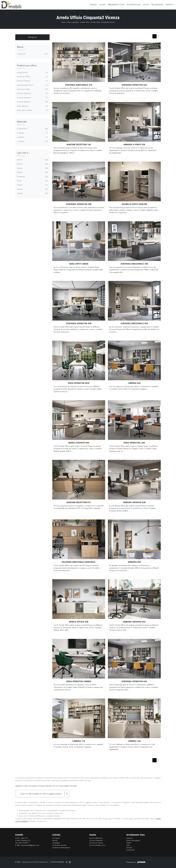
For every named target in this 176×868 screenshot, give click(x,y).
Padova (32, 172)
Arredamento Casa (116, 5)
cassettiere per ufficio (32, 85)
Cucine (102, 5)
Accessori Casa (134, 5)
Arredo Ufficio (85, 22)
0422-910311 (24, 843)
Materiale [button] (22, 122)
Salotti (129, 843)
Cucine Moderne (96, 838)
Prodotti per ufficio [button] (27, 66)
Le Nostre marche (59, 845)
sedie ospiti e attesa (32, 110)
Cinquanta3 (32, 54)
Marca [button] (20, 47)
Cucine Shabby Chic (97, 845)
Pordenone (32, 177)
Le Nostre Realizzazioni (61, 848)
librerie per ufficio (32, 89)
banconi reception (32, 81)
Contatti (170, 5)
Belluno (32, 160)
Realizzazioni (157, 5)
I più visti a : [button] (23, 153)
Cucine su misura (96, 843)
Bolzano (32, 164)
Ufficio (146, 5)
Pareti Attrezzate (133, 841)
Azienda (93, 5)
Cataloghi (56, 843)
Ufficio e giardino (73, 22)
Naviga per (32, 37)
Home (64, 22)
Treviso (32, 185)
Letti (128, 845)
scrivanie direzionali (32, 98)
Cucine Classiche (96, 841)
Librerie (129, 838)
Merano (32, 168)
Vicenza (32, 193)
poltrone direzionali (32, 93)
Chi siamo (56, 838)
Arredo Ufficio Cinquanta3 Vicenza (103, 22)
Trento (32, 181)
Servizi (55, 841)
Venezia (32, 189)
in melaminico (32, 129)
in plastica (32, 137)
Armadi (129, 848)
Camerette (131, 850)
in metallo (32, 133)
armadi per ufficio (32, 77)
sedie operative (32, 106)
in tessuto (32, 141)
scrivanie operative (32, 102)
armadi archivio (32, 73)
